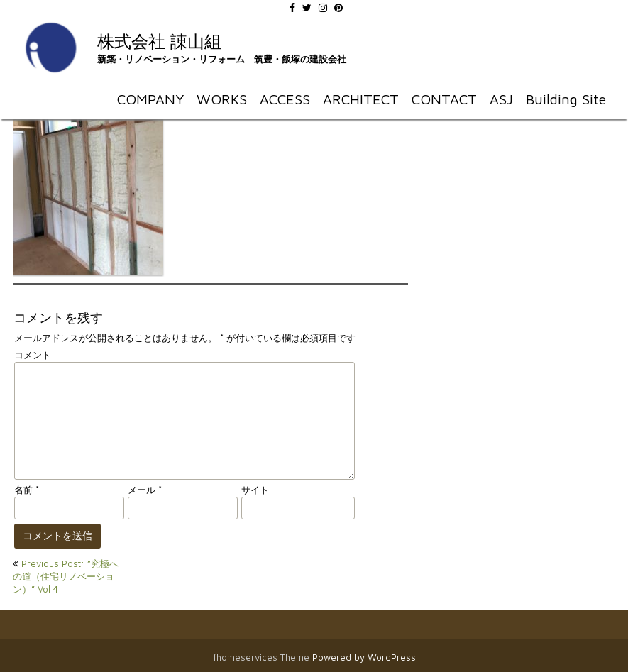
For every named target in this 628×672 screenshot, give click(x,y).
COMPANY (150, 99)
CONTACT (444, 99)
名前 (27, 490)
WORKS (222, 99)
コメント (33, 355)
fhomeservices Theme (263, 657)
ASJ (501, 99)
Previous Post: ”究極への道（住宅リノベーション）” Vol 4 (66, 576)
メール (145, 490)
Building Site (566, 99)
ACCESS (285, 99)
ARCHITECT (361, 99)
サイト (255, 490)
